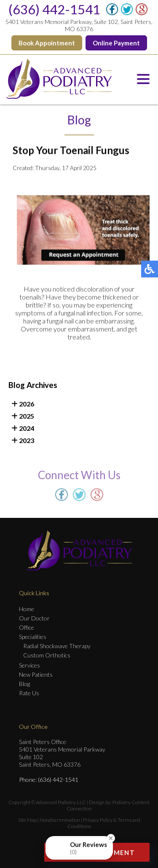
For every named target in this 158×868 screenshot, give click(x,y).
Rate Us (29, 693)
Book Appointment (47, 43)
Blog (24, 684)
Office (27, 627)
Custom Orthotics (47, 655)
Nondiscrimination (60, 820)
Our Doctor (34, 618)
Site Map (27, 820)
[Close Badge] (111, 849)
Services (29, 665)
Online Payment (116, 43)
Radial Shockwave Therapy (57, 646)
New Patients (36, 674)
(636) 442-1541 (54, 9)
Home (27, 609)
